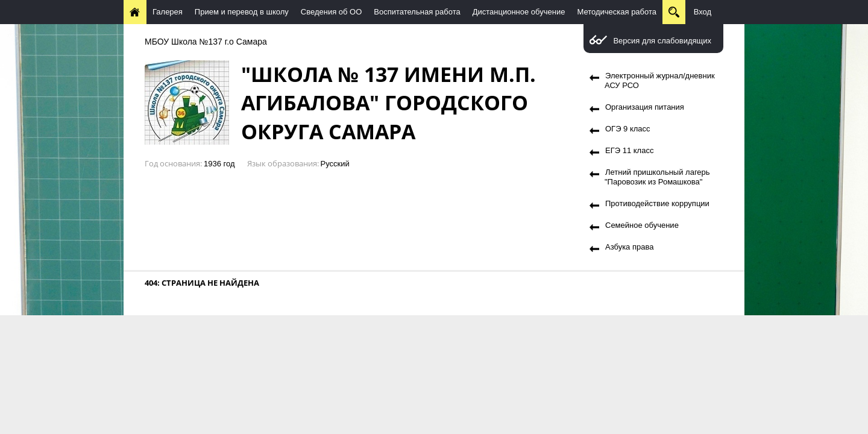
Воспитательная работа (417, 12)
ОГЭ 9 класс (628, 129)
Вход (703, 12)
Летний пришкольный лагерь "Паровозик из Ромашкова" (657, 177)
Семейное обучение (642, 225)
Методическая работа (617, 12)
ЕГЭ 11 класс (629, 150)
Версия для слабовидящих (662, 41)
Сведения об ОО (332, 12)
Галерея (168, 12)
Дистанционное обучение (519, 12)
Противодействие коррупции (657, 203)
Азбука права (629, 247)
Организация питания (645, 107)
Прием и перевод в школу (242, 12)
